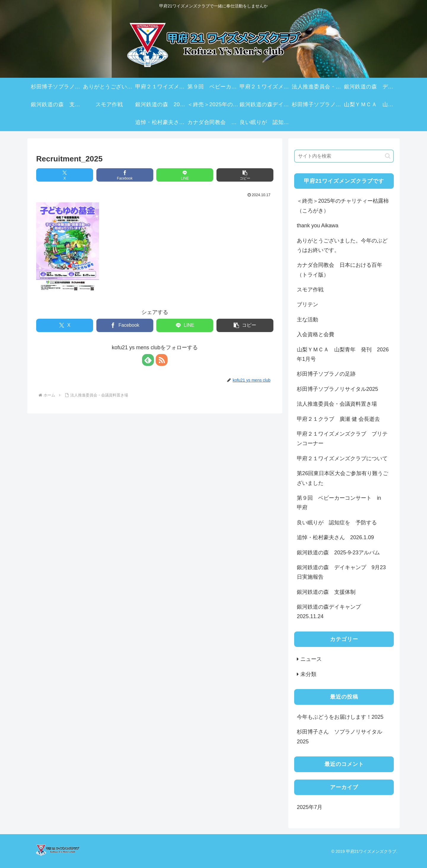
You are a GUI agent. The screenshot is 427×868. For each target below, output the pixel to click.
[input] (344, 156)
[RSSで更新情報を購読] (162, 360)
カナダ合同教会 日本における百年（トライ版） (340, 270)
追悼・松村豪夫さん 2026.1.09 (335, 537)
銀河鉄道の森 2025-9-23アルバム (338, 553)
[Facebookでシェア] (125, 175)
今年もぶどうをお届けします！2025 (340, 717)
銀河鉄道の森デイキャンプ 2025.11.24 (332, 612)
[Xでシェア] (65, 175)
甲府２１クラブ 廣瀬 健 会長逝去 (338, 419)
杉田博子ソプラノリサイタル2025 (337, 389)
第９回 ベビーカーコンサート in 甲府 (342, 503)
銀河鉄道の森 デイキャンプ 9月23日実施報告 (341, 572)
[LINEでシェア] (185, 175)
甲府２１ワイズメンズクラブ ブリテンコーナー (342, 439)
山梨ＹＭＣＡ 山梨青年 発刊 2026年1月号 (343, 354)
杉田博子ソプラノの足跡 (326, 374)
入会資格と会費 (316, 334)
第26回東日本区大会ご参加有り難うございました (342, 478)
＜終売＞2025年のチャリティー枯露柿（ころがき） (343, 206)
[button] (245, 175)
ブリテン (307, 304)
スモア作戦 (310, 290)
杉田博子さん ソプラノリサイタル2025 (340, 737)
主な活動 (307, 320)
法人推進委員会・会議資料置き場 (337, 404)
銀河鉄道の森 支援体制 (326, 592)
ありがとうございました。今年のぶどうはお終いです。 (342, 245)
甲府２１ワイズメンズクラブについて (342, 458)
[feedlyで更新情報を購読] (148, 360)
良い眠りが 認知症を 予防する (337, 523)
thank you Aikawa (318, 226)
